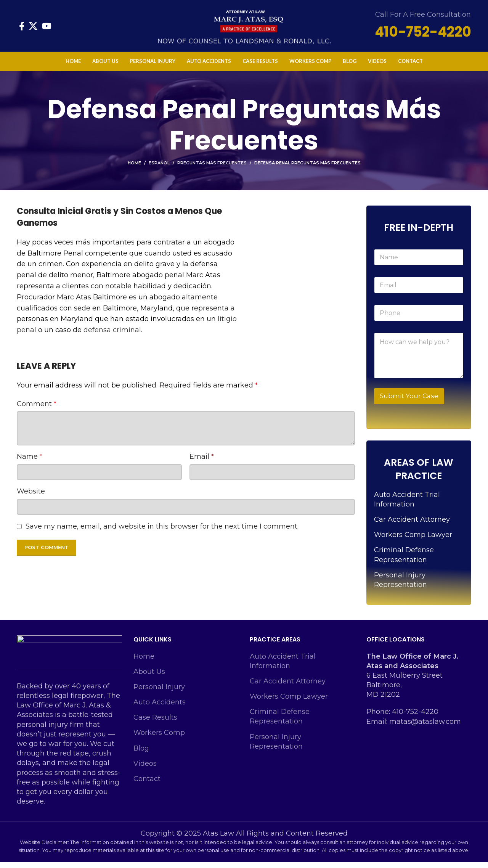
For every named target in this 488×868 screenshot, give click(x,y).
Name (30, 463)
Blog (141, 754)
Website (31, 497)
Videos (145, 770)
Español (159, 169)
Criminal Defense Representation (404, 561)
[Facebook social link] (22, 29)
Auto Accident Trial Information (407, 506)
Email (202, 463)
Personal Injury (159, 693)
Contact (147, 785)
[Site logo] (244, 28)
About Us (149, 678)
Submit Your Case (409, 402)
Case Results (155, 723)
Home (134, 169)
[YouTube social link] (47, 29)
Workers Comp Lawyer (413, 541)
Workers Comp (159, 739)
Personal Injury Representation (401, 586)
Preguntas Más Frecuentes (212, 169)
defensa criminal (112, 336)
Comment (37, 410)
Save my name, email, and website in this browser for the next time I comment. (162, 532)
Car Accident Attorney (412, 526)
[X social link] (33, 29)
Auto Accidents (160, 708)
